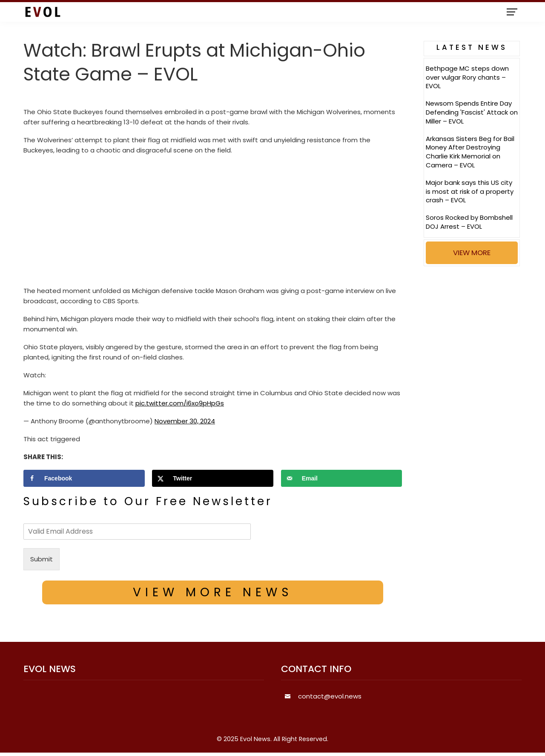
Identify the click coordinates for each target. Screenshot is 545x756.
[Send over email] (342, 478)
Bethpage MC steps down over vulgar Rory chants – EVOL (467, 77)
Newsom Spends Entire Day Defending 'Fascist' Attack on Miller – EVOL (472, 112)
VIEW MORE (472, 253)
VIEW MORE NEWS (213, 592)
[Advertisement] (213, 223)
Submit (42, 559)
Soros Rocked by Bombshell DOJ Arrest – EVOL (469, 222)
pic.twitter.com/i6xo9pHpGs (180, 403)
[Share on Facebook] (84, 478)
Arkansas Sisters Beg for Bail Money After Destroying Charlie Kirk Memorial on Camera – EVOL (470, 152)
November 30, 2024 (185, 421)
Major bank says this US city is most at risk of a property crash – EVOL (470, 191)
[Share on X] (213, 478)
